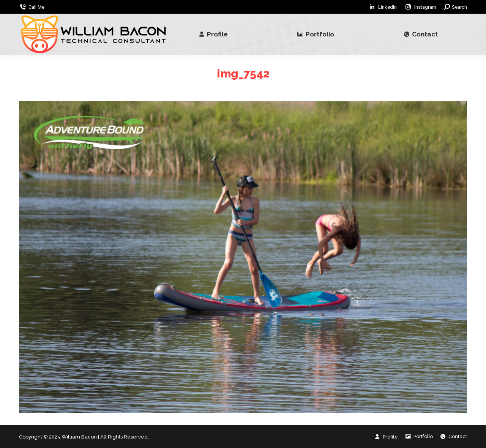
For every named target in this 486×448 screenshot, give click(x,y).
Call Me (36, 7)
